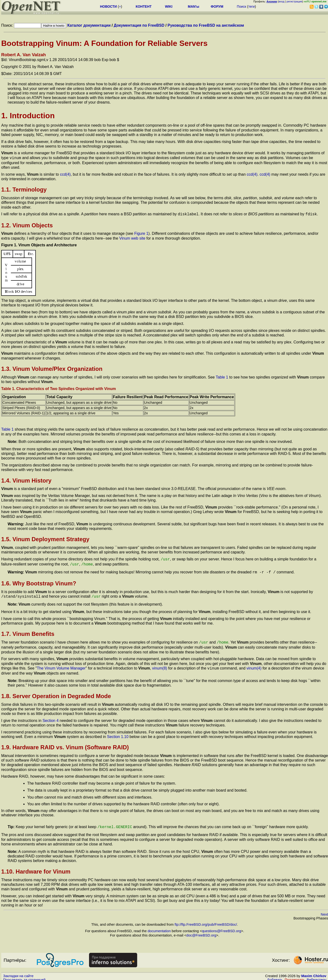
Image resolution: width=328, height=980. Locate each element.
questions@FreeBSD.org (222, 927)
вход (282, 1)
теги (252, 6)
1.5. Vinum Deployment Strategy (45, 538)
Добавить (275, 975)
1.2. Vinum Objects (27, 224)
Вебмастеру (317, 975)
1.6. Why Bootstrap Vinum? (39, 581)
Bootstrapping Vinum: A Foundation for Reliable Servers (104, 43)
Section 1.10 (118, 733)
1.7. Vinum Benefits (28, 631)
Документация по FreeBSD (139, 25)
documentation (159, 927)
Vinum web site (132, 237)
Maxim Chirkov (314, 972)
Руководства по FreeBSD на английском (206, 25)
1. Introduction (28, 116)
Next (324, 910)
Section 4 (51, 717)
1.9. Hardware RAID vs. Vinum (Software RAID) (65, 743)
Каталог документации (89, 25)
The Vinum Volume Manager (61, 665)
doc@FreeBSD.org (201, 931)
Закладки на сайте (18, 972)
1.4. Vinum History (26, 480)
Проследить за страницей (24, 975)
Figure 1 (141, 233)
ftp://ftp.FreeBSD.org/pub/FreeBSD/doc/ (206, 920)
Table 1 (222, 376)
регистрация (294, 1)
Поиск (241, 6)
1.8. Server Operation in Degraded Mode (56, 692)
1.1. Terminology (24, 189)
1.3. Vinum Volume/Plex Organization (52, 368)
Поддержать (295, 975)
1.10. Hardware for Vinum (36, 867)
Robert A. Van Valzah (23, 55)
